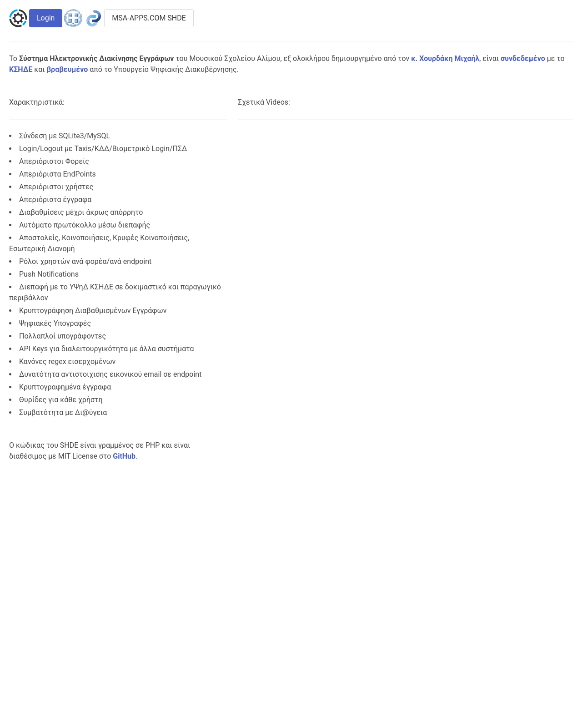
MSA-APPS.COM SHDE (149, 18)
